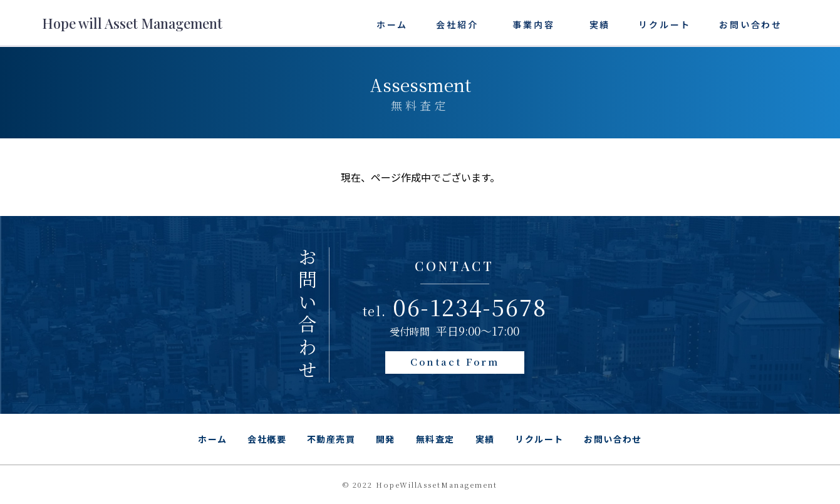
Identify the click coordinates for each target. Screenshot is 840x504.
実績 (600, 24)
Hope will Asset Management (132, 23)
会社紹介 (457, 24)
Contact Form (455, 362)
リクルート (665, 24)
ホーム (392, 24)
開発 (386, 439)
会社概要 (267, 439)
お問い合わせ (751, 24)
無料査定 (435, 439)
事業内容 (533, 24)
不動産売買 (331, 439)
